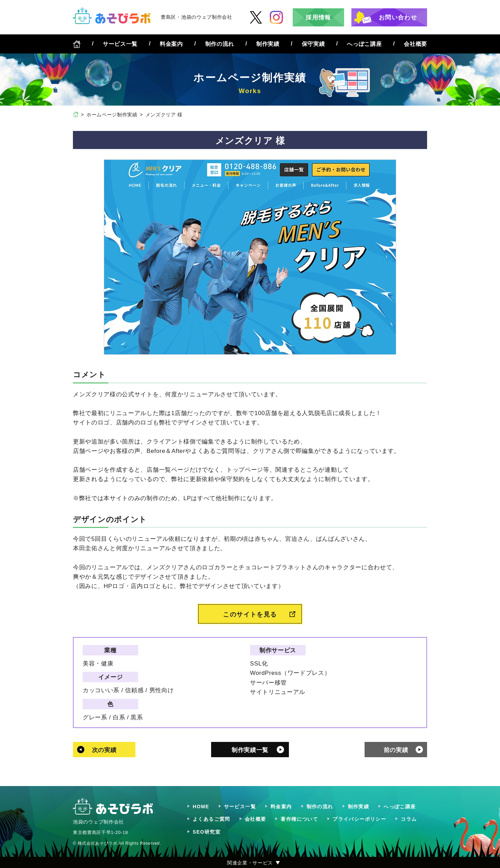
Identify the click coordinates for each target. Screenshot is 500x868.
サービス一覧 (120, 44)
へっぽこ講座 (364, 44)
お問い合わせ (398, 18)
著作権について (299, 819)
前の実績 (396, 750)
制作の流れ (220, 44)
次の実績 (104, 750)
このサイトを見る (250, 614)
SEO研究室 (207, 832)
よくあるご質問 (211, 819)
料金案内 (171, 44)
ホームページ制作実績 (112, 115)
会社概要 (415, 44)
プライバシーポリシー (359, 819)
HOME (201, 807)
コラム (409, 819)
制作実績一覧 (250, 750)
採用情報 (318, 18)
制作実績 (268, 44)
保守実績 (313, 44)
